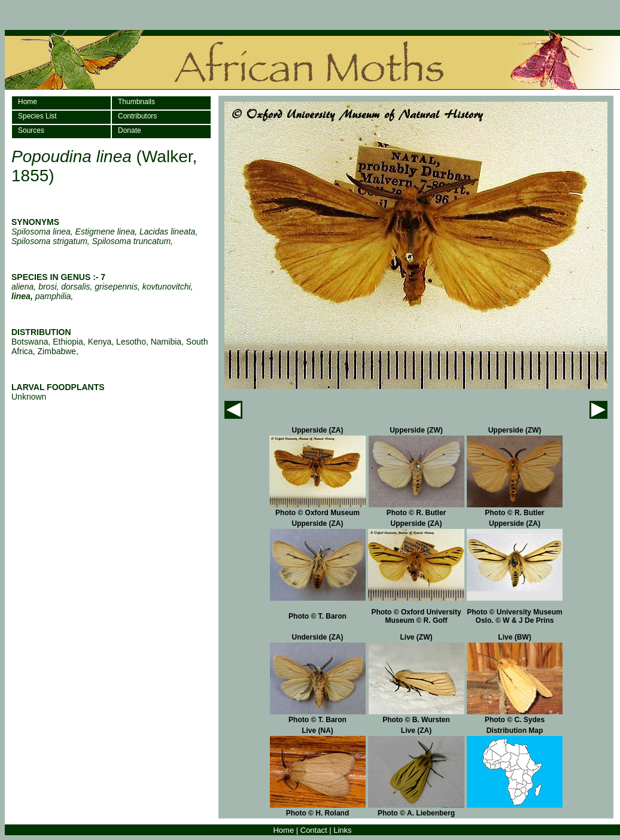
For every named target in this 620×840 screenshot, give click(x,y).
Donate (130, 130)
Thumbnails (136, 102)
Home (28, 102)
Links (342, 830)
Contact (314, 830)
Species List (37, 116)
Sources (31, 130)
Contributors (137, 116)
